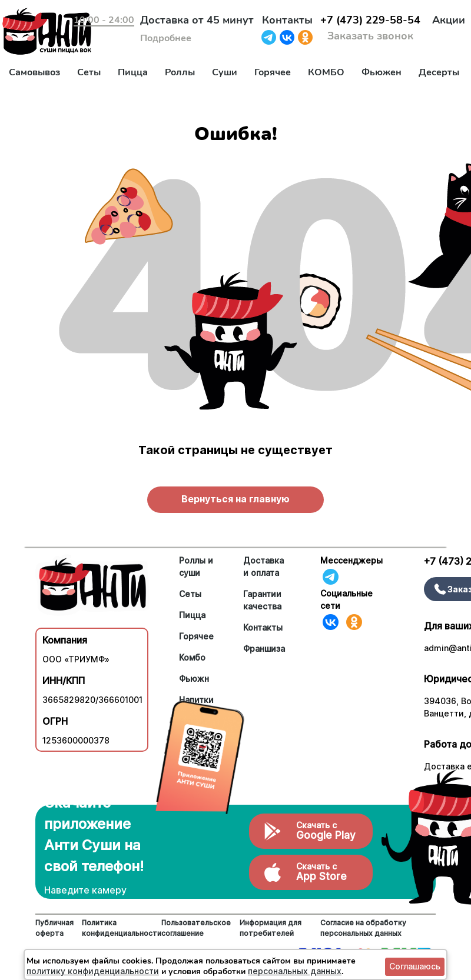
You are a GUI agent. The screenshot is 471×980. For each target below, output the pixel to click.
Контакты (287, 20)
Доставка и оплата (263, 566)
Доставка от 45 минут (197, 20)
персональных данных (295, 971)
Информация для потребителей (271, 928)
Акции (449, 20)
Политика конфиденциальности (122, 928)
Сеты (89, 72)
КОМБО (326, 72)
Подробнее (166, 38)
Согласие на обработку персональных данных (363, 928)
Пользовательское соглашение (196, 928)
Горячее (273, 72)
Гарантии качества (262, 600)
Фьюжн (194, 679)
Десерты (439, 72)
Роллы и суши (196, 566)
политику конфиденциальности (93, 971)
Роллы (180, 72)
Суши (225, 72)
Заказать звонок (370, 36)
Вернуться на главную (235, 499)
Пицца (133, 72)
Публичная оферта (54, 928)
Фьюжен (382, 72)
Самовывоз (34, 72)
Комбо (192, 657)
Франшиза (264, 649)
